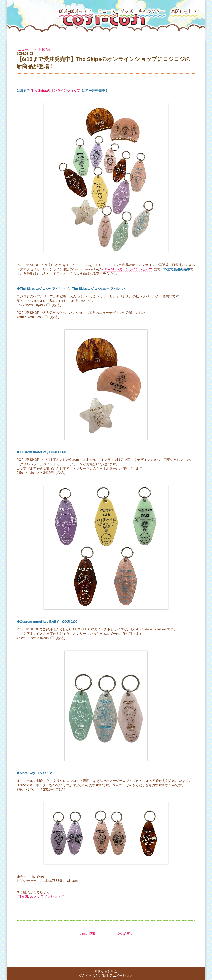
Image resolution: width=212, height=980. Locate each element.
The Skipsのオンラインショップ (56, 91)
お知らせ (45, 49)
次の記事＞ (125, 934)
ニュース (25, 49)
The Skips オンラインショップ (41, 896)
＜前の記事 (87, 934)
